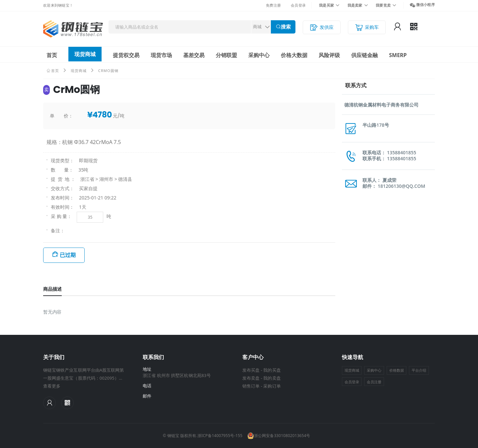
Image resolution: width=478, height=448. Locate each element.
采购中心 (259, 55)
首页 (52, 55)
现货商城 (85, 54)
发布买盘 (251, 370)
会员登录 (298, 5)
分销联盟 (226, 55)
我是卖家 (355, 5)
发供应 (322, 27)
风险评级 (329, 55)
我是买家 (326, 5)
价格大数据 (294, 55)
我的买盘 (272, 370)
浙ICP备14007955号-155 (220, 436)
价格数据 (397, 370)
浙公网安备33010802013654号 (279, 436)
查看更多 (52, 386)
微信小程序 (426, 4)
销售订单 (251, 386)
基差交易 (194, 55)
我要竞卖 (383, 5)
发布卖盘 (251, 378)
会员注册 (374, 382)
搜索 (286, 27)
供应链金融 (364, 55)
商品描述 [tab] (52, 289)
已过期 (68, 255)
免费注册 (273, 5)
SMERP (398, 55)
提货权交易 (126, 55)
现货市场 (161, 55)
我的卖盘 (272, 378)
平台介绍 (419, 370)
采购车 (367, 27)
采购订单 (272, 386)
